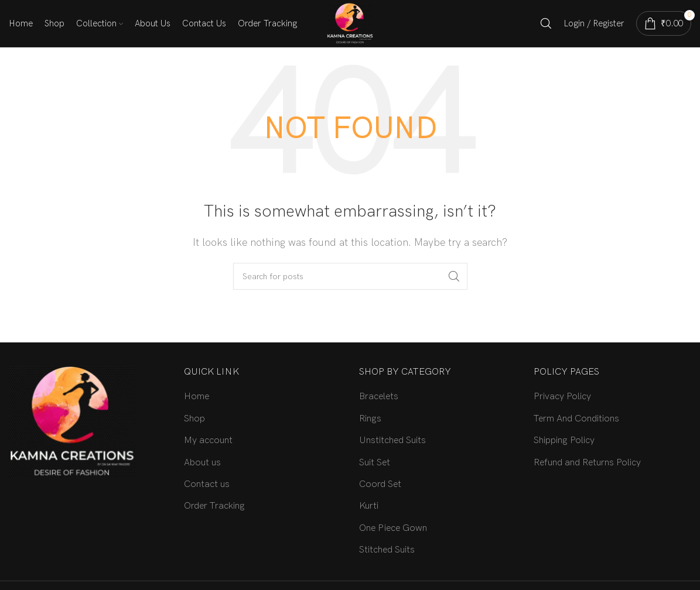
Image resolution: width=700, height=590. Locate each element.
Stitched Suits (387, 550)
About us (202, 463)
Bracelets (379, 397)
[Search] (546, 23)
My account (208, 440)
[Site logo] (350, 23)
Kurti (369, 506)
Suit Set (375, 463)
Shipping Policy (564, 440)
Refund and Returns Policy (587, 463)
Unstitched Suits (392, 440)
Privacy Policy (562, 397)
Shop (194, 419)
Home (197, 397)
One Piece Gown (393, 528)
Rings (370, 419)
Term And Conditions (576, 419)
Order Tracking (214, 506)
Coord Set (380, 484)
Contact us (207, 484)
